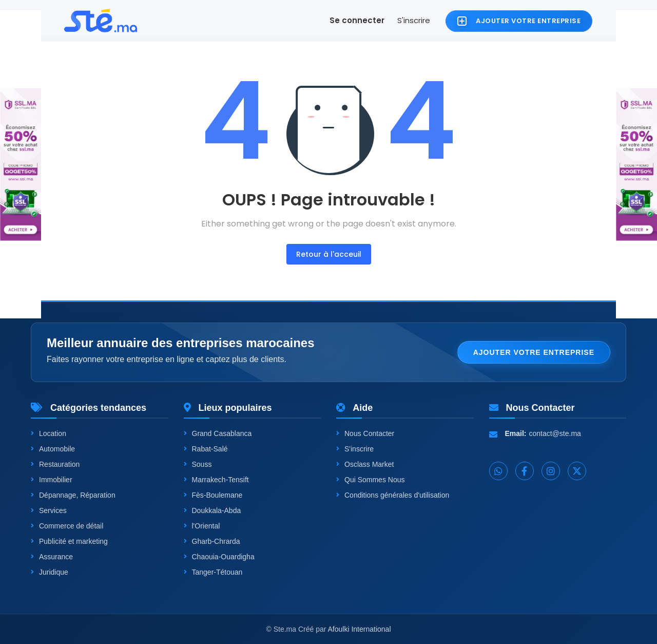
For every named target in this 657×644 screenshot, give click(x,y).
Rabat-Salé (206, 449)
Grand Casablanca (218, 433)
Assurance (52, 557)
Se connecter (357, 20)
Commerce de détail (67, 526)
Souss (198, 464)
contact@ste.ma (555, 433)
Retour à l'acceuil (329, 254)
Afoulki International (360, 629)
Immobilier (52, 480)
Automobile (53, 449)
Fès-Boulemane (213, 495)
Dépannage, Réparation (73, 495)
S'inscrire (414, 20)
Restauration (55, 464)
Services (49, 510)
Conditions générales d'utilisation (393, 495)
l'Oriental (202, 526)
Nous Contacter (365, 433)
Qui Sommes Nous (370, 480)
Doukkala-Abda (212, 510)
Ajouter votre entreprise (534, 352)
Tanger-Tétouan (213, 572)
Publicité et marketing (69, 541)
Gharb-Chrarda (212, 541)
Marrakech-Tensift (216, 480)
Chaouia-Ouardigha (219, 557)
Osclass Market (365, 464)
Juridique (50, 572)
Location (49, 433)
